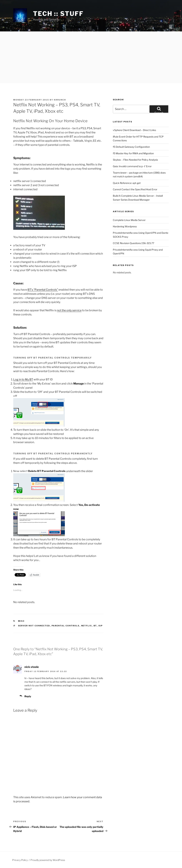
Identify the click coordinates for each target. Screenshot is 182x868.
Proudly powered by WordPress (48, 860)
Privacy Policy (20, 860)
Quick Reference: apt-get (127, 183)
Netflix (87, 626)
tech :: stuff (58, 14)
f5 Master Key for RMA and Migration (133, 153)
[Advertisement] (91, 57)
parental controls (66, 626)
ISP (101, 626)
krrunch (60, 100)
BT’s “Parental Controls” (43, 290)
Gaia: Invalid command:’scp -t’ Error (132, 166)
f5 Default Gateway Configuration (131, 147)
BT (95, 626)
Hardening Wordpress (125, 226)
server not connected (34, 626)
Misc (21, 621)
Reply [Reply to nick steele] (28, 696)
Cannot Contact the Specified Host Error (135, 189)
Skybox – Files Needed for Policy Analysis (135, 160)
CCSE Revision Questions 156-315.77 (133, 243)
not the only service (69, 310)
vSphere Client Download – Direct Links (134, 130)
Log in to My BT (23, 379)
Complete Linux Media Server (129, 220)
